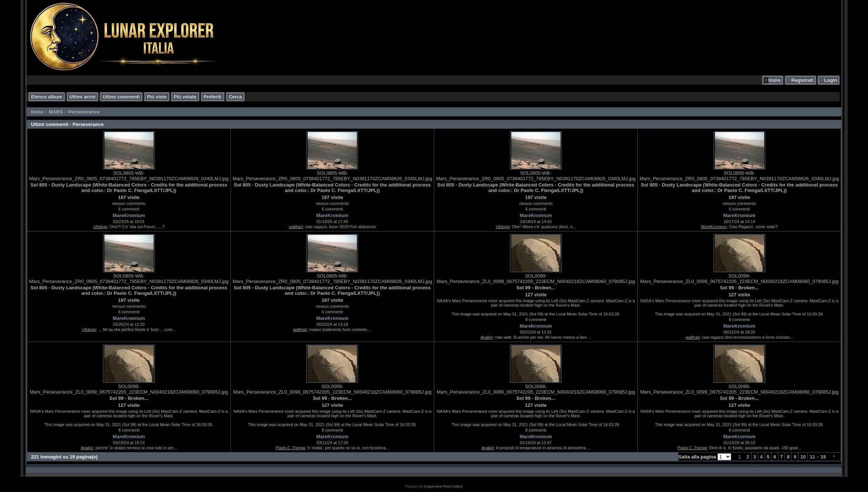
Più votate (185, 97)
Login (831, 80)
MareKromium (129, 215)
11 (812, 457)
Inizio (774, 80)
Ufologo (100, 227)
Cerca (235, 97)
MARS (56, 112)
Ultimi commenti (121, 97)
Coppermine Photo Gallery (443, 486)
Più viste (157, 97)
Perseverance (84, 112)
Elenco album (47, 97)
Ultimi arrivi (83, 97)
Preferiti (213, 97)
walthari (296, 227)
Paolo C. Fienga (291, 448)
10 (803, 457)
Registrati (802, 80)
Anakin (487, 337)
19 (823, 457)
